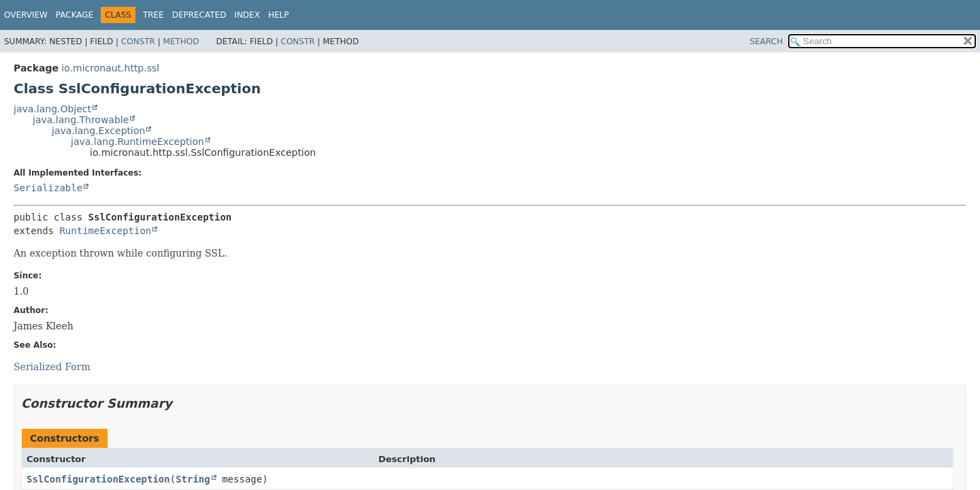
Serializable (48, 188)
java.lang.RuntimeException (137, 142)
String (193, 479)
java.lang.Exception (98, 131)
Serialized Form (52, 367)
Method (181, 42)
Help (279, 15)
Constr (138, 42)
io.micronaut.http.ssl (110, 68)
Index (247, 15)
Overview (26, 15)
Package (75, 15)
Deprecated (199, 15)
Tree (153, 15)
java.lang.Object (52, 109)
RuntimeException (105, 231)
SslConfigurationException (98, 479)
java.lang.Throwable (81, 120)
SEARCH (767, 42)
